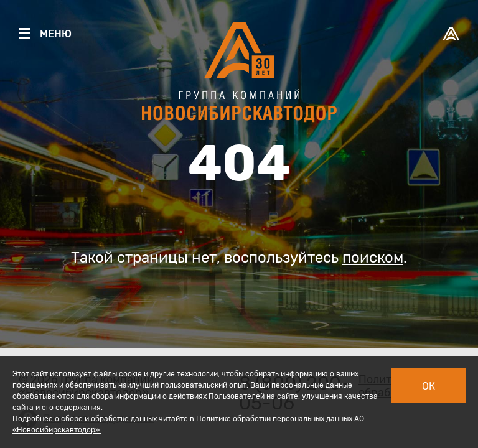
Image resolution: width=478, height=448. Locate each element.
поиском (373, 258)
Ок (429, 386)
